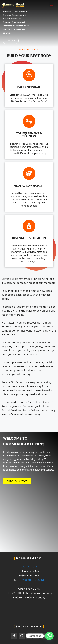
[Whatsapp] (49, 636)
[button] (52, 5)
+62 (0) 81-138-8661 (32, 580)
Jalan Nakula (29, 567)
